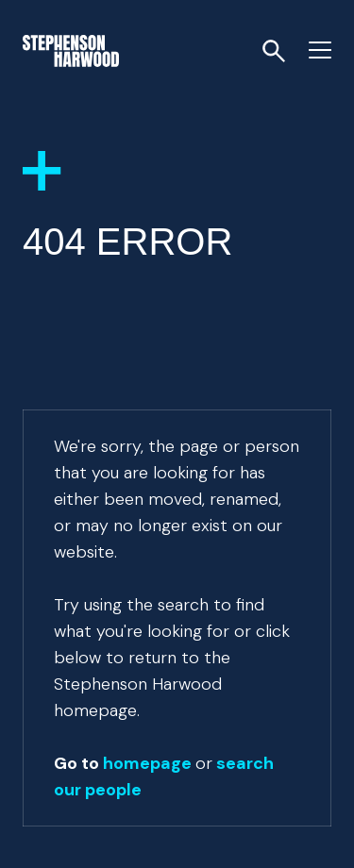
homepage (147, 763)
